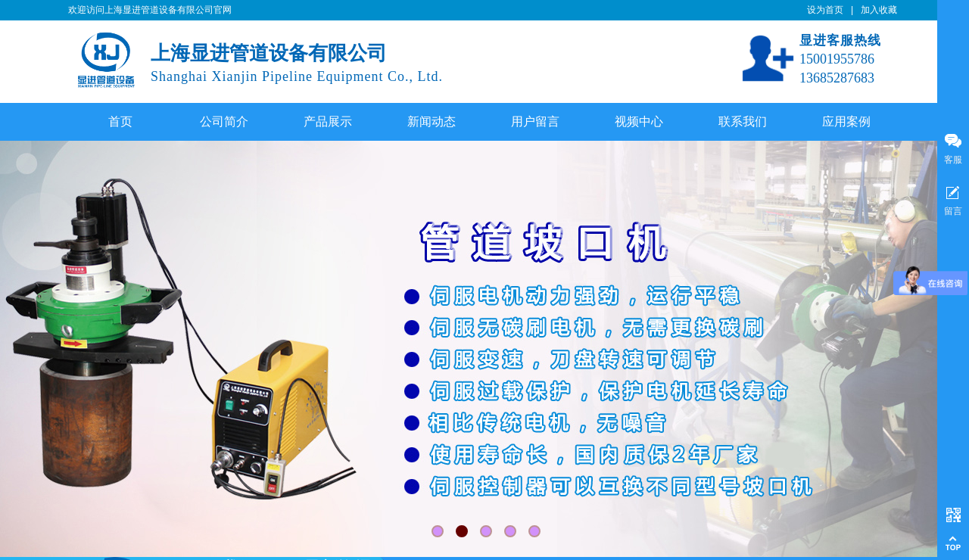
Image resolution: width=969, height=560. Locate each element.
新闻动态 (432, 121)
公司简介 (224, 121)
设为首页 (825, 10)
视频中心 (639, 121)
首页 (120, 121)
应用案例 (846, 121)
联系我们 (743, 121)
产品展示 (328, 121)
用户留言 (535, 121)
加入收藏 (879, 10)
